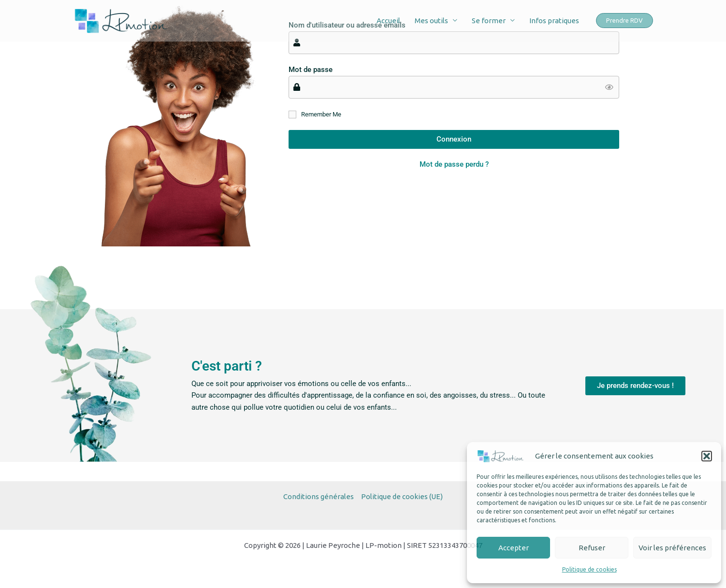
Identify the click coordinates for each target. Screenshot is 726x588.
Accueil (388, 21)
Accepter (514, 548)
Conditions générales (319, 496)
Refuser (592, 548)
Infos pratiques (554, 21)
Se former (489, 21)
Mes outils (431, 21)
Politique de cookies (589, 569)
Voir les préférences (672, 548)
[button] (707, 456)
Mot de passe (311, 70)
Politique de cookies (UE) (402, 496)
